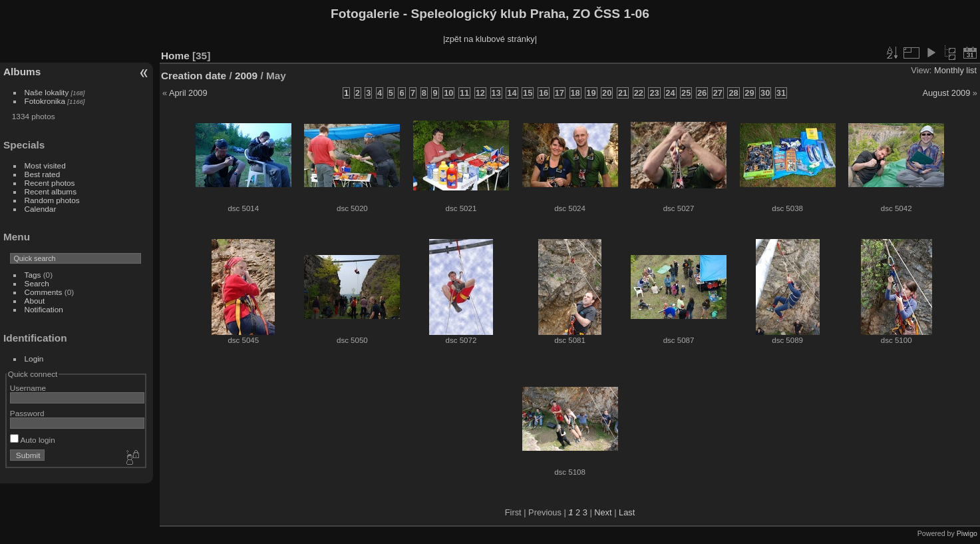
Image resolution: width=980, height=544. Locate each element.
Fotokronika (45, 101)
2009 (246, 76)
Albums (22, 72)
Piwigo (967, 533)
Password (27, 413)
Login (34, 359)
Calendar (41, 209)
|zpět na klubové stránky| (490, 39)
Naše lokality (47, 92)
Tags (33, 275)
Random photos (52, 200)
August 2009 (946, 93)
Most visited (45, 165)
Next (603, 512)
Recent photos (50, 183)
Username (28, 388)
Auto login (33, 440)
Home (175, 56)
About (35, 301)
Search (37, 283)
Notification (44, 309)
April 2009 (188, 93)
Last (627, 512)
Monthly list (955, 70)
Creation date (194, 76)
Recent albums (51, 191)
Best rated (43, 174)
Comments (44, 292)
